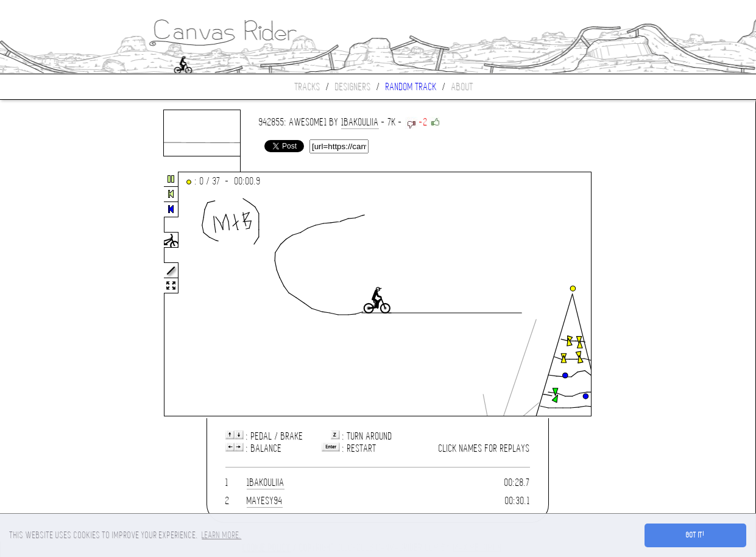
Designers (353, 87)
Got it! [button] (695, 535)
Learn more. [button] (221, 535)
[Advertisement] (51, 295)
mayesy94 (265, 501)
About (462, 87)
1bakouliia (360, 122)
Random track (411, 87)
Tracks (308, 87)
